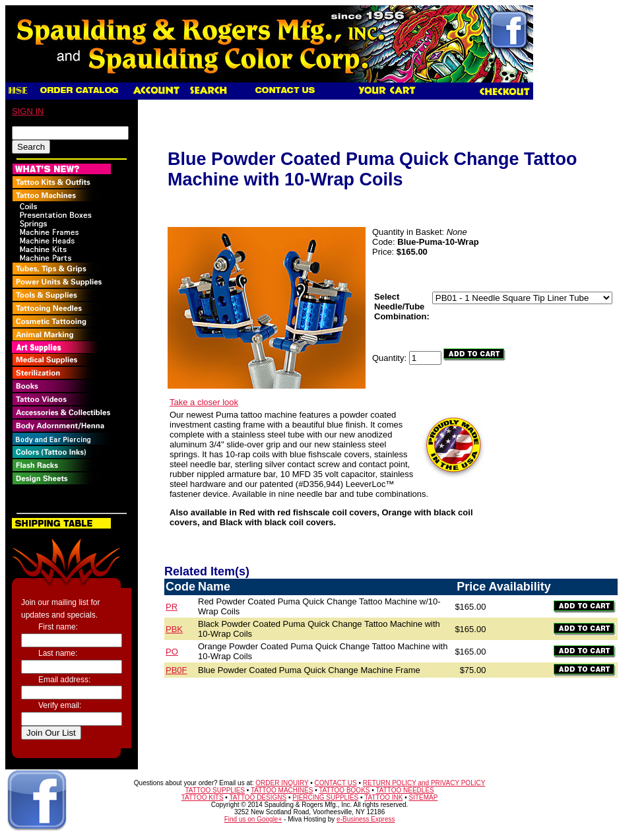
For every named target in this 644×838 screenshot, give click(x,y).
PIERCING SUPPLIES (325, 797)
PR (172, 607)
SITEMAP (424, 797)
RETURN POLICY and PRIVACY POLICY (424, 783)
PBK (174, 629)
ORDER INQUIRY (282, 783)
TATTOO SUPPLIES (215, 790)
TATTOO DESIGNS (258, 797)
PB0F (177, 670)
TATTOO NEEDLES (404, 790)
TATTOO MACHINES (282, 790)
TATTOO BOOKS (344, 790)
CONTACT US (336, 783)
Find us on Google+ (253, 819)
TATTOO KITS (203, 797)
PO (172, 652)
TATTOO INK (383, 797)
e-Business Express (366, 819)
